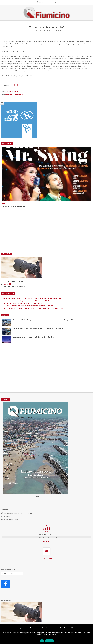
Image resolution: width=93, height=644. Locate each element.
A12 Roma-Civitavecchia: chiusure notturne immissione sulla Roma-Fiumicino (28, 306)
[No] (90, 634)
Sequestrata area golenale (14, 94)
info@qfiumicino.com (11, 520)
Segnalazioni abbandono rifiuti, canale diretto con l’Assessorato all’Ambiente (27, 301)
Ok (42, 641)
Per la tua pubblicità (46, 535)
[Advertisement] (46, 231)
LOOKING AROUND (46, 559)
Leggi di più (49, 641)
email (7, 284)
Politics (60, 31)
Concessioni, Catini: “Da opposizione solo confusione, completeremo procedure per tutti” (32, 298)
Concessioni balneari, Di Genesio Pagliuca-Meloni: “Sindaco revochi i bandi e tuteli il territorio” (33, 308)
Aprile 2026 (35, 497)
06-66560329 (8, 516)
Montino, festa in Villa (12, 92)
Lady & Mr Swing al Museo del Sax (15, 206)
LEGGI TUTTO (46, 542)
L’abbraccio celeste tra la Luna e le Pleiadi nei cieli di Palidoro (22, 303)
